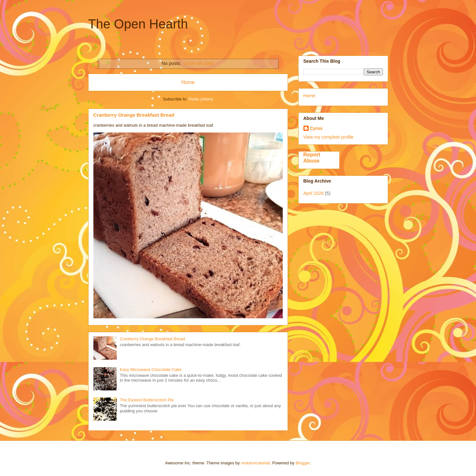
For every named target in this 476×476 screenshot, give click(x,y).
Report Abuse (312, 158)
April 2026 (314, 193)
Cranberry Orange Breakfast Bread (134, 115)
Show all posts (199, 63)
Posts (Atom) (201, 99)
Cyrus (316, 128)
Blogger (303, 463)
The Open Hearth (138, 24)
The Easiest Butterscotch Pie (147, 400)
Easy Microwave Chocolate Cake (151, 370)
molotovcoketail (256, 463)
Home (188, 82)
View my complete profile (328, 137)
